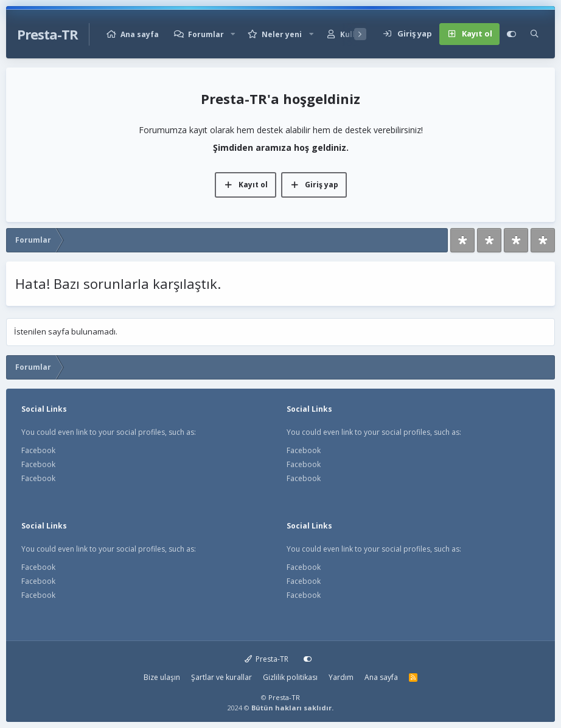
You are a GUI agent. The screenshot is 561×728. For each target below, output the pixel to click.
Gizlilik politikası (290, 677)
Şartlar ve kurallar (221, 677)
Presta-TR (267, 659)
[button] (233, 34)
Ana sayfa (140, 34)
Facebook (38, 450)
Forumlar (206, 34)
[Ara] (535, 34)
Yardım (341, 677)
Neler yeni (282, 34)
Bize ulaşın (162, 677)
